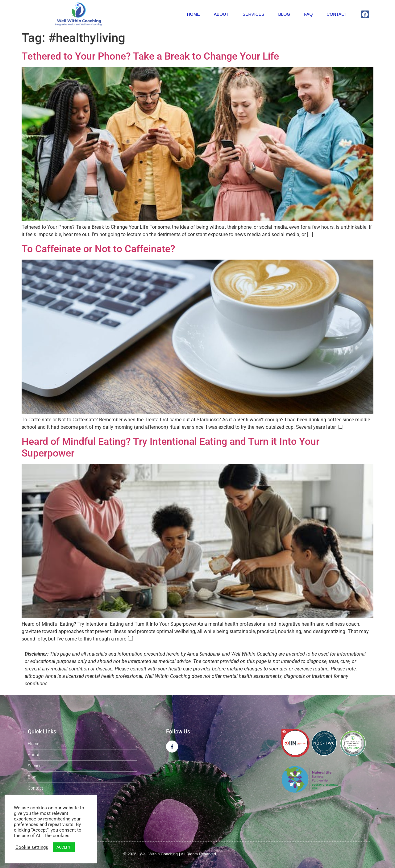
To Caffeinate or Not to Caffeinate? (98, 249)
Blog (284, 14)
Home (193, 14)
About (221, 14)
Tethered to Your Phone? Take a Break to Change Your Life (150, 56)
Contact (337, 14)
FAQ (308, 14)
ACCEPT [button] (64, 847)
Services (254, 14)
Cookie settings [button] (32, 847)
